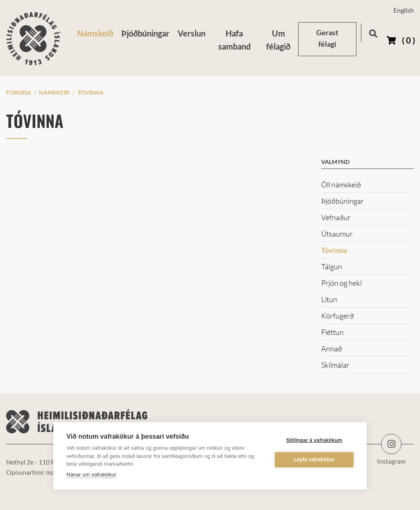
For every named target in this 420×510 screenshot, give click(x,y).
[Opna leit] (373, 32)
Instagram (391, 444)
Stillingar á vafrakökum (314, 440)
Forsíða (19, 92)
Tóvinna (91, 92)
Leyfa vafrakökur (314, 460)
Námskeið (54, 92)
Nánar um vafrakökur (91, 474)
